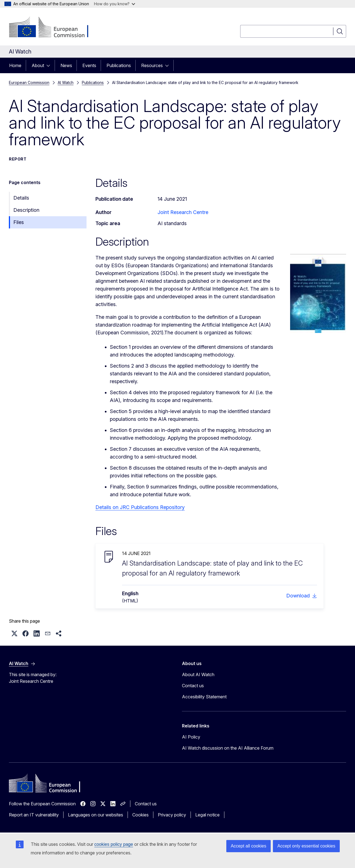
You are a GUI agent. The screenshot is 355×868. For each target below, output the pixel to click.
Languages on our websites (96, 815)
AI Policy (191, 737)
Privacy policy (172, 815)
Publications (119, 65)
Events (89, 65)
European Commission (29, 82)
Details (21, 198)
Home (15, 65)
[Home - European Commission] (54, 28)
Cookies (140, 815)
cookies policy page (114, 844)
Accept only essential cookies (306, 846)
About (38, 65)
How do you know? (115, 4)
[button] (14, 633)
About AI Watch (198, 674)
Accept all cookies (248, 846)
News (66, 65)
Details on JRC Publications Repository (140, 507)
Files (19, 222)
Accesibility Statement (204, 697)
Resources (152, 65)
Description (26, 210)
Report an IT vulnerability (34, 815)
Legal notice (207, 815)
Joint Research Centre (183, 212)
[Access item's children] (50, 65)
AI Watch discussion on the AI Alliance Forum (228, 748)
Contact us (193, 686)
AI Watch (66, 82)
